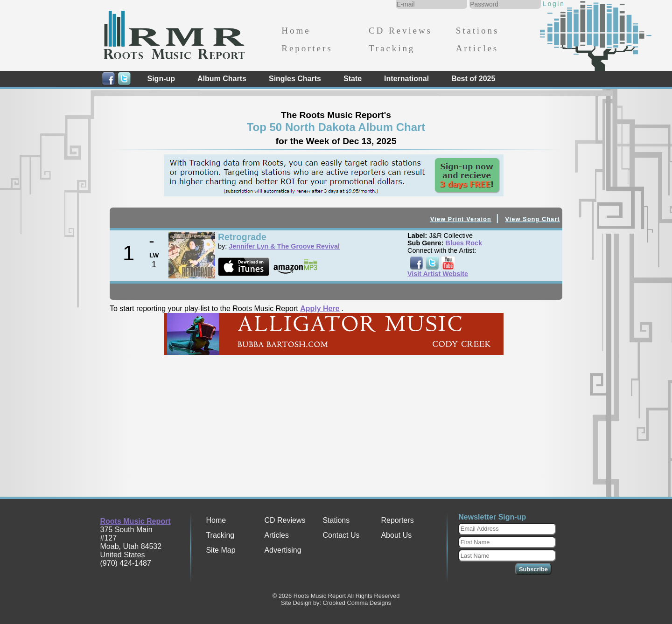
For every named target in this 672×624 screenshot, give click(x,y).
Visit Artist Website (438, 274)
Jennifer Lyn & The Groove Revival (284, 246)
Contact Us (341, 535)
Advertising (283, 550)
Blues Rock (464, 243)
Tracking (392, 48)
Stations (478, 31)
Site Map (220, 550)
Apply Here (320, 309)
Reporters (307, 48)
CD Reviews (400, 31)
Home (296, 31)
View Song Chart (532, 219)
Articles (477, 48)
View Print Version (461, 219)
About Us (396, 535)
